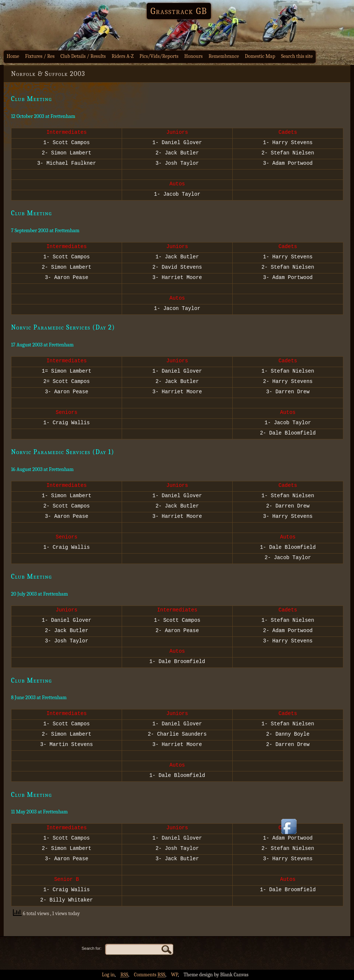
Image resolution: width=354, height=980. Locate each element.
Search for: (91, 948)
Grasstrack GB (179, 11)
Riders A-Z (123, 56)
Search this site (297, 56)
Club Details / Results (83, 56)
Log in (108, 975)
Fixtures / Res (40, 56)
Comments (150, 975)
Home (13, 56)
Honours (194, 56)
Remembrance (224, 56)
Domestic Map (260, 56)
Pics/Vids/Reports (159, 56)
